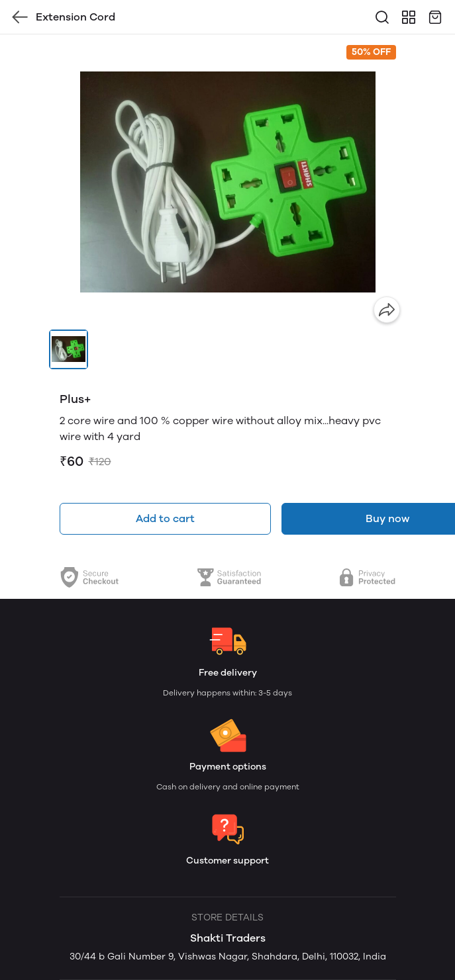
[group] (228, 182)
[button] (69, 349)
